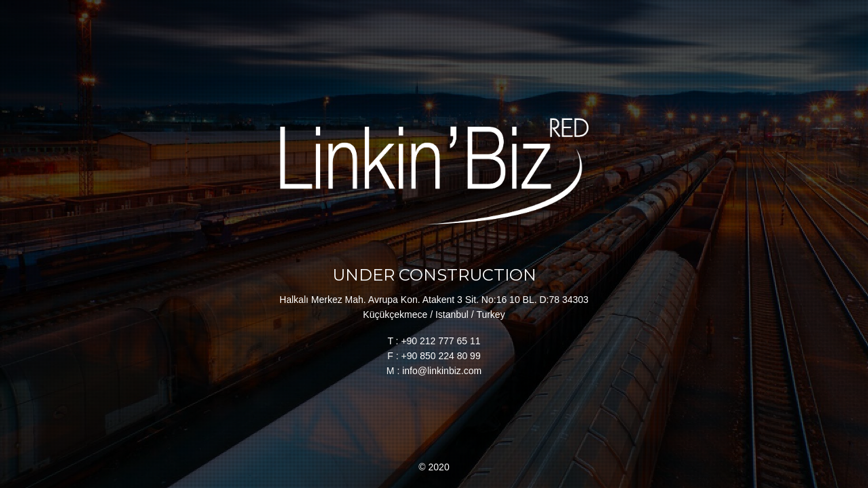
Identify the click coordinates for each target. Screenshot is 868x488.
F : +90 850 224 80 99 (434, 356)
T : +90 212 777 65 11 (434, 341)
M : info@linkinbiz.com (434, 371)
